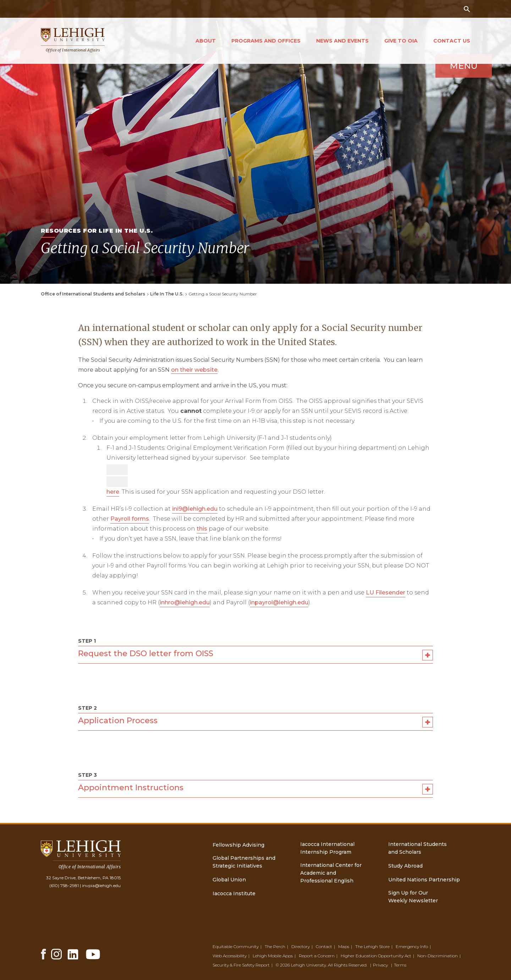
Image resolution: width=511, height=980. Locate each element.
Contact (324, 946)
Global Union (229, 880)
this (202, 529)
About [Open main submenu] (206, 41)
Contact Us (452, 41)
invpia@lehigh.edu (101, 885)
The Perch (275, 946)
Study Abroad (405, 866)
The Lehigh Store (372, 946)
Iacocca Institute (234, 893)
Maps (344, 946)
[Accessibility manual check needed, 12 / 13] (117, 482)
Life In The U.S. (167, 294)
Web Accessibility (230, 956)
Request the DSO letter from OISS (255, 655)
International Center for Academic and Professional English (331, 873)
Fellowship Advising (238, 845)
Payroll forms (130, 519)
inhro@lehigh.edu (185, 602)
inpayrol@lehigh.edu (279, 602)
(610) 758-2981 (64, 885)
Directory (301, 946)
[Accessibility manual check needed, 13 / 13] (117, 470)
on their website (194, 370)
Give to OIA (401, 41)
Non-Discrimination (438, 956)
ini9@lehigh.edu (195, 509)
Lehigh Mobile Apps (273, 956)
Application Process (255, 722)
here (113, 492)
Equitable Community (236, 946)
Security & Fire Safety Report (241, 965)
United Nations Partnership (424, 880)
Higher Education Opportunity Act (376, 956)
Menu (442, 93)
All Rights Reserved (347, 965)
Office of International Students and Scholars (93, 294)
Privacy (380, 965)
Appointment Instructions (255, 789)
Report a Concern (317, 956)
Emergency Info (412, 946)
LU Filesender (386, 593)
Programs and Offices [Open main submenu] (266, 41)
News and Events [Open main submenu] (342, 41)
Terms (400, 965)
